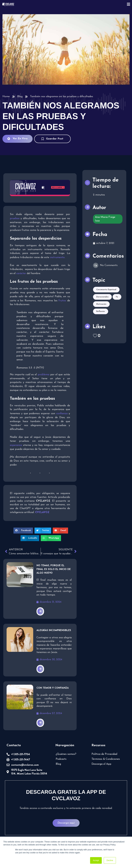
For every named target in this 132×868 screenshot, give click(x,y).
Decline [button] (110, 860)
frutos (62, 301)
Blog (20, 97)
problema (44, 375)
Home (6, 97)
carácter (21, 273)
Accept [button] (96, 860)
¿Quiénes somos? (66, 754)
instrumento (57, 257)
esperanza (16, 445)
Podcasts (61, 759)
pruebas (15, 218)
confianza (62, 414)
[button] (23, 531)
